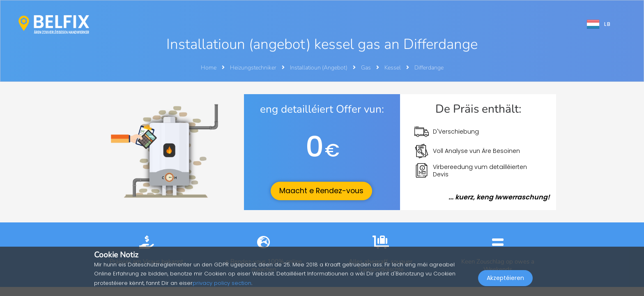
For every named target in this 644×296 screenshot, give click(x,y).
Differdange (429, 68)
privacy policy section (222, 283)
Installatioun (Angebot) (319, 68)
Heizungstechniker (254, 68)
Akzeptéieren (505, 278)
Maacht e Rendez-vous (321, 191)
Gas (367, 68)
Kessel (393, 68)
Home (209, 68)
